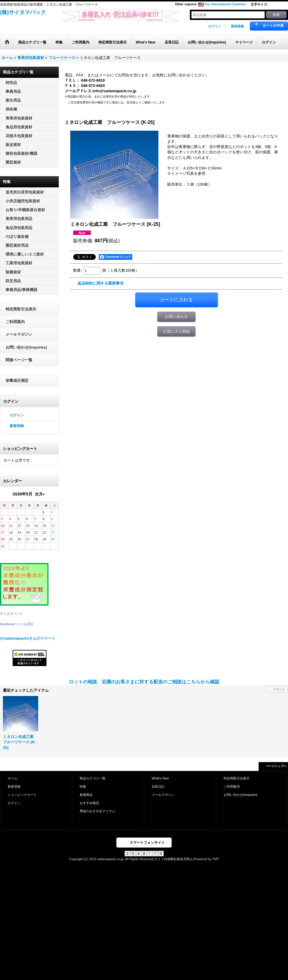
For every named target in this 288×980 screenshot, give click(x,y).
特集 (83, 786)
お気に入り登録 (176, 331)
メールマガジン (19, 334)
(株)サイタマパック (23, 12)
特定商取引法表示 (21, 309)
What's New (160, 778)
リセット (279, 689)
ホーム (12, 778)
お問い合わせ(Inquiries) (26, 347)
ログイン (215, 26)
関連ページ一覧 (19, 360)
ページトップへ (276, 766)
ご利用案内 (15, 322)
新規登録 (237, 26)
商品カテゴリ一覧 (93, 778)
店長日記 (158, 786)
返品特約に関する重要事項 (101, 283)
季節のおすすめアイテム (97, 811)
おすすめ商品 (89, 803)
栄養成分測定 (17, 380)
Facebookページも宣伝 (17, 624)
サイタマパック (11, 613)
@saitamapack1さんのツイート (28, 638)
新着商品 (86, 795)
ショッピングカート (22, 795)
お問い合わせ (176, 317)
